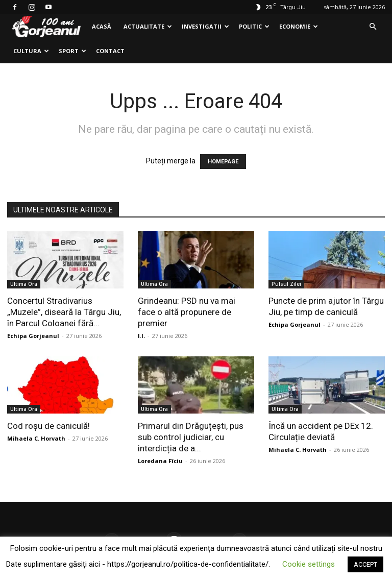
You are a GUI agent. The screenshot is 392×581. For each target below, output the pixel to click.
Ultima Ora (24, 284)
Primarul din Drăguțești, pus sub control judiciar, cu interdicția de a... (191, 437)
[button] (373, 27)
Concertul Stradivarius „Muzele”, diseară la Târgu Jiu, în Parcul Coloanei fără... (64, 312)
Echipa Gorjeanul (33, 336)
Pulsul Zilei (286, 284)
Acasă (102, 26)
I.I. (141, 336)
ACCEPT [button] (365, 564)
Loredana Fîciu (160, 461)
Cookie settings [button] (309, 564)
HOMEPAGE (223, 162)
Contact (110, 51)
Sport (72, 51)
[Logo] (46, 27)
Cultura (31, 51)
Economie (299, 26)
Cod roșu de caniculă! (48, 426)
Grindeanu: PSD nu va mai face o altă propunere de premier (187, 312)
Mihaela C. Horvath (36, 438)
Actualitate (148, 26)
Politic (254, 26)
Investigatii (205, 26)
